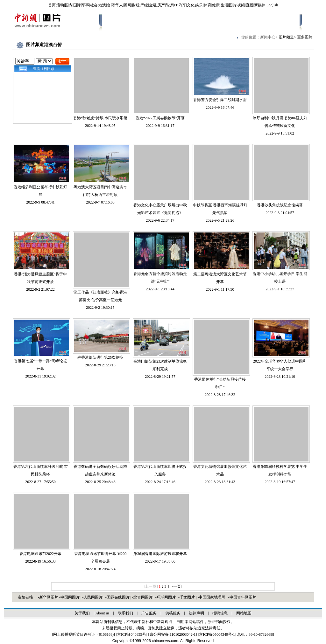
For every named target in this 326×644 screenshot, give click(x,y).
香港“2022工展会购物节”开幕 (160, 118)
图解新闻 (289, 21)
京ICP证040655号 (132, 634)
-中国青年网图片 (242, 597)
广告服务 (149, 613)
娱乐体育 (223, 21)
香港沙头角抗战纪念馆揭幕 (280, 205)
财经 (136, 5)
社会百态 (179, 21)
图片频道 (286, 37)
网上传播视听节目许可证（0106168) (83, 634)
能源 (169, 5)
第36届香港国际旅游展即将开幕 (160, 554)
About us (103, 613)
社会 (94, 5)
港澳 (102, 5)
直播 (250, 5)
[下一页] (175, 586)
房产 (161, 5)
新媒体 (260, 5)
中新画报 (113, 21)
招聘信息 (220, 613)
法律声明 (196, 613)
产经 (144, 5)
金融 (153, 5)
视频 (241, 5)
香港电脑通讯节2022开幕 (40, 554)
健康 (216, 5)
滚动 (60, 5)
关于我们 (82, 613)
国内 (69, 5)
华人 (119, 5)
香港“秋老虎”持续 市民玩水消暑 (100, 118)
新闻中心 (268, 37)
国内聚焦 (157, 21)
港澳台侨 (267, 21)
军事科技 (245, 21)
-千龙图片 (187, 597)
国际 (77, 5)
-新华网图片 (49, 597)
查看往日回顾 (43, 69)
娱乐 (199, 5)
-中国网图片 (70, 597)
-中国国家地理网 (212, 597)
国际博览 (201, 21)
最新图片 (135, 21)
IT (176, 5)
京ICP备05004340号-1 (217, 634)
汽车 (182, 5)
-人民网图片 (93, 597)
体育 (208, 5)
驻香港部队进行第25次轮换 (100, 357)
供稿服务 (173, 613)
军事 (85, 5)
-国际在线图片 (118, 597)
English (272, 5)
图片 (233, 5)
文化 (191, 5)
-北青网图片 (143, 597)
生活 (224, 5)
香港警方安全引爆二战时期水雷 (220, 100)
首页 (52, 5)
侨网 (127, 5)
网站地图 (244, 613)
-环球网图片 (166, 597)
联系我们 (125, 613)
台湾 (111, 5)
